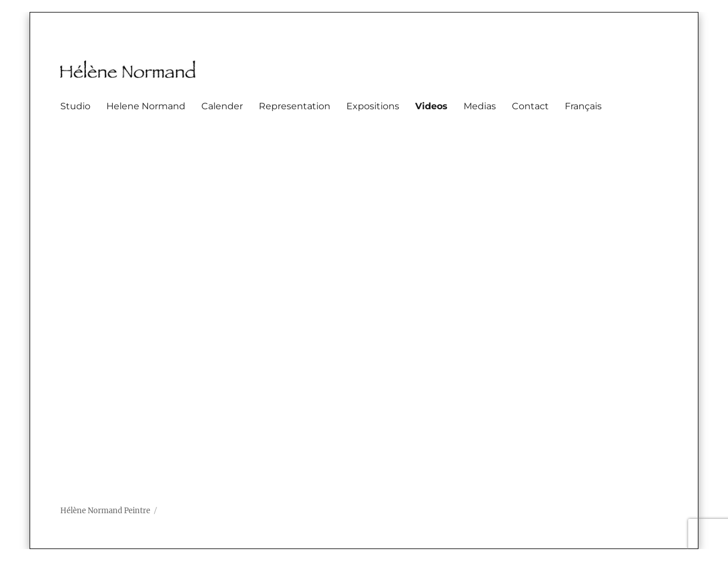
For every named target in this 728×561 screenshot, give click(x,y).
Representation (295, 106)
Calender (222, 106)
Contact (530, 106)
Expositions (373, 106)
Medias (480, 106)
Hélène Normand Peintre (105, 511)
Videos (431, 106)
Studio (75, 106)
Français (583, 106)
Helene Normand (146, 106)
